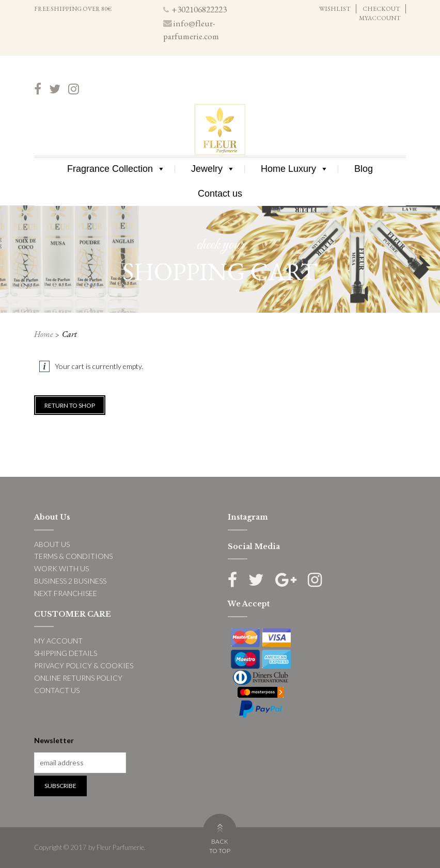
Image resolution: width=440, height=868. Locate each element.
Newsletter (54, 740)
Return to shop (70, 405)
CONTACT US (57, 690)
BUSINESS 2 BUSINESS (70, 581)
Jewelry (213, 169)
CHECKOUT (381, 9)
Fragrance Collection (116, 169)
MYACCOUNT (380, 18)
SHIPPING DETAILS (66, 653)
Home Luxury (295, 169)
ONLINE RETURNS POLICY (78, 678)
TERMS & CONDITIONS (73, 556)
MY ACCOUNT (58, 641)
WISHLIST (335, 9)
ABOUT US (52, 544)
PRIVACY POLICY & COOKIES (84, 665)
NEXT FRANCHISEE (66, 593)
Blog (364, 169)
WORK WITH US (61, 568)
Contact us (220, 194)
